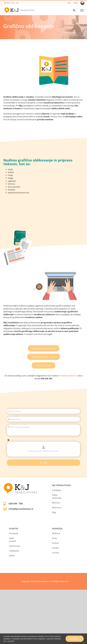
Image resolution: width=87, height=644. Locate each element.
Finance (55, 543)
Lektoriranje (14, 546)
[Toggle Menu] (82, 10)
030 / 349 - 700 (13, 3)
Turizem (56, 553)
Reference (57, 508)
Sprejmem (75, 639)
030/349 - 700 (16, 504)
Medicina (56, 533)
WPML (12, 556)
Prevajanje (14, 533)
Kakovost (56, 503)
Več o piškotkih (9, 641)
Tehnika (55, 548)
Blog (54, 512)
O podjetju (57, 490)
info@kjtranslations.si (68, 376)
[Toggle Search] (74, 10)
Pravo (54, 538)
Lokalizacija (14, 551)
